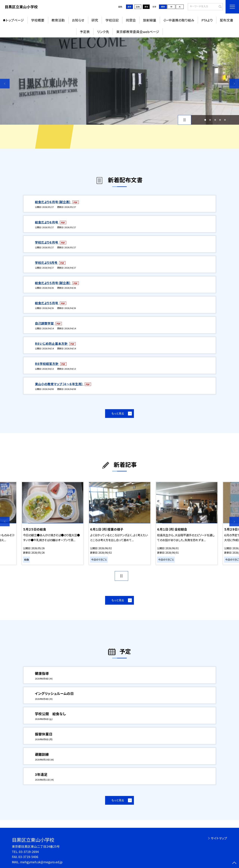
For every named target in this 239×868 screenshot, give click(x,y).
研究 (95, 20)
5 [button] (225, 120)
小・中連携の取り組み (179, 20)
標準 (163, 7)
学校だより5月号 (47, 263)
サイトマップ (219, 838)
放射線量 (150, 20)
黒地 (146, 7)
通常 (129, 7)
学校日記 (112, 20)
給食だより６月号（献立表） (53, 202)
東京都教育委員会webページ (138, 32)
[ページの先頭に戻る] (234, 863)
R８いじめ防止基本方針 (52, 344)
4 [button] (220, 120)
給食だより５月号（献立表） (53, 283)
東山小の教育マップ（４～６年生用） (59, 384)
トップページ (15, 20)
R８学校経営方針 (47, 364)
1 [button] (205, 120)
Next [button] (234, 84)
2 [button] (210, 120)
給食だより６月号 (47, 222)
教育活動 (58, 20)
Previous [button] (5, 84)
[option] (119, 81)
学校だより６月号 (47, 242)
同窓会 (131, 20)
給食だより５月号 (47, 303)
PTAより (207, 20)
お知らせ (78, 20)
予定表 (85, 32)
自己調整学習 (45, 323)
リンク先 (103, 32)
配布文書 (227, 20)
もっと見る (118, 413)
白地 (138, 7)
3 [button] (215, 120)
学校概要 (38, 20)
